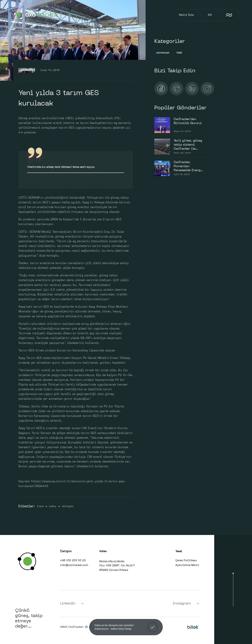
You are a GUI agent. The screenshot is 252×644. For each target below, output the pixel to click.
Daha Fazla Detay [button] (121, 629)
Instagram (186, 604)
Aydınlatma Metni (187, 565)
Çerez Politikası (186, 561)
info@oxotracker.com (74, 565)
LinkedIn (72, 604)
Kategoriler (170, 42)
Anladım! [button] (153, 625)
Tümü (179, 53)
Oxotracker (27, 70)
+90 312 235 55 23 (73, 561)
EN (210, 15)
